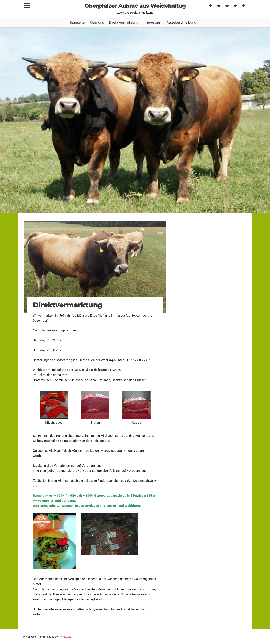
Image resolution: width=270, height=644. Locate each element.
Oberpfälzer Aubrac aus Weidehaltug (135, 6)
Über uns (97, 23)
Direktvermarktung (124, 23)
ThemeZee (64, 637)
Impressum (152, 23)
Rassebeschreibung (181, 23)
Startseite (77, 23)
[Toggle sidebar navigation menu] (27, 6)
